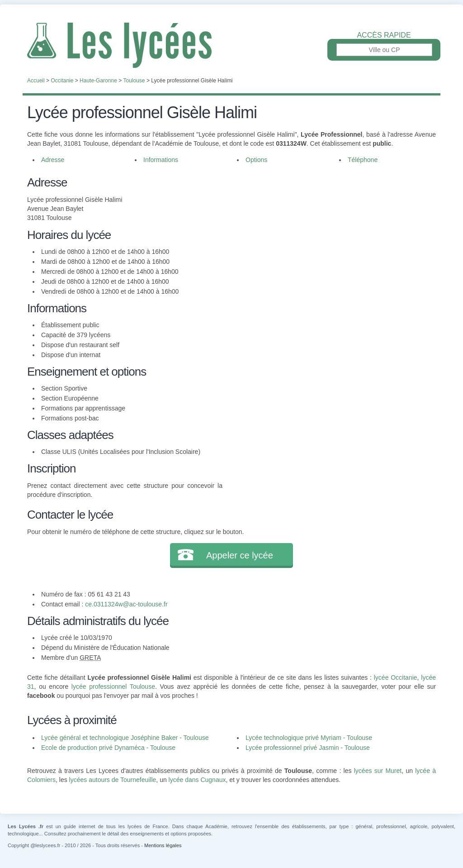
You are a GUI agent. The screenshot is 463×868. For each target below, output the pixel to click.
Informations (161, 160)
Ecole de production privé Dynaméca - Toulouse (108, 748)
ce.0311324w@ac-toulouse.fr (126, 604)
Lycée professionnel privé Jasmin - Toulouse (308, 748)
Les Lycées (231, 45)
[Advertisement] (329, 237)
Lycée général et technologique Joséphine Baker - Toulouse (125, 738)
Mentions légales (163, 845)
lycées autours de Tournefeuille (113, 780)
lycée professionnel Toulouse (113, 687)
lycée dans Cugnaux (197, 780)
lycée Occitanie (396, 677)
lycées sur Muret (378, 771)
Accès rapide (384, 35)
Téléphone (363, 160)
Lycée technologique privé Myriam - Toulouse (309, 738)
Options (256, 160)
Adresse (53, 160)
